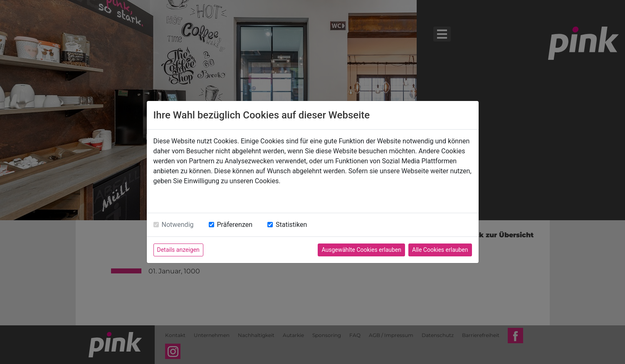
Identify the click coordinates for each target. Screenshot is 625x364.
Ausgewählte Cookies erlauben (361, 250)
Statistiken (291, 225)
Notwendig (178, 225)
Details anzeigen (178, 250)
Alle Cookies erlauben (440, 250)
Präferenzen (235, 225)
